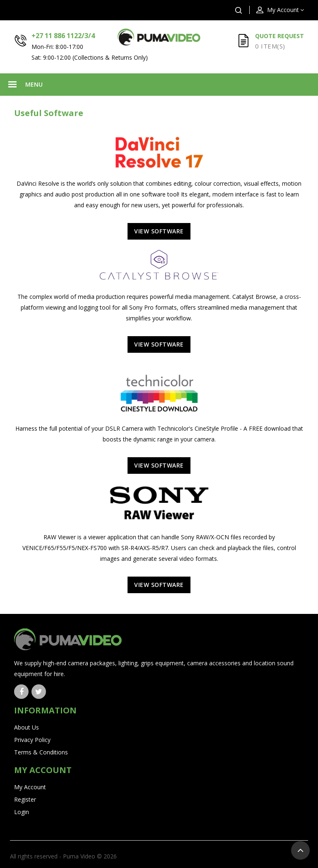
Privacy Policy (32, 740)
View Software (159, 231)
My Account (30, 787)
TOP (300, 850)
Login (22, 812)
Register (25, 799)
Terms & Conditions (41, 752)
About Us (26, 727)
